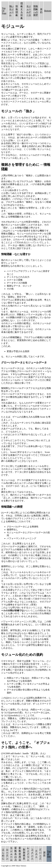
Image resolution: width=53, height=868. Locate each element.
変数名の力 (16, 854)
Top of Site (49, 854)
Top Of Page (4, 11)
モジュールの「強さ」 (19, 111)
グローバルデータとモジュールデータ (24, 363)
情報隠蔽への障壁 (12, 507)
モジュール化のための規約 (22, 655)
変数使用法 (20, 854)
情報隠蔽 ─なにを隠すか (16, 254)
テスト (36, 854)
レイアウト (28, 854)
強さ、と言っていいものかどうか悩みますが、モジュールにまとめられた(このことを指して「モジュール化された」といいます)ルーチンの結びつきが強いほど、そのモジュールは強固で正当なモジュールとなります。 (26, 123)
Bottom (48, 11)
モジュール (11, 854)
